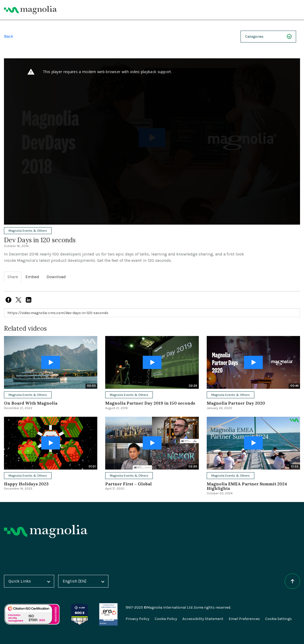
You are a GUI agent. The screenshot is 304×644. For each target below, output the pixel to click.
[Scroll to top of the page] (292, 581)
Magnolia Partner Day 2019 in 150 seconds (150, 403)
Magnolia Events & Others (28, 231)
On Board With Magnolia (31, 403)
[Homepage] (46, 531)
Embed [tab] (32, 277)
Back (9, 36)
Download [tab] (56, 277)
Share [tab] (13, 277)
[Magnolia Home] (30, 10)
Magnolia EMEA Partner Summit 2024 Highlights (247, 486)
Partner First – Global (128, 484)
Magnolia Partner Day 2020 (236, 403)
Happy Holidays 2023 (26, 484)
